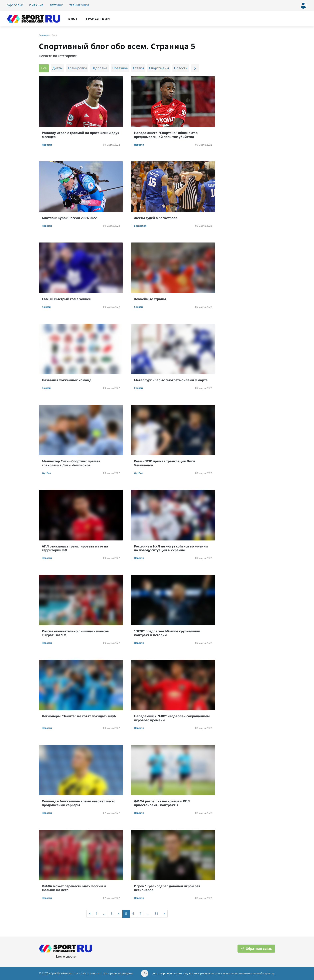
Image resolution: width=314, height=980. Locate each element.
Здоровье (15, 5)
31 (156, 914)
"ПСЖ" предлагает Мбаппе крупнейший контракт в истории (167, 633)
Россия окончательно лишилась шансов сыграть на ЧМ (75, 633)
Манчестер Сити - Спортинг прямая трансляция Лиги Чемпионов (71, 463)
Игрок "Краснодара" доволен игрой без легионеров (167, 888)
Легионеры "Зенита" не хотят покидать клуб (79, 716)
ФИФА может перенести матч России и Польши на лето (74, 888)
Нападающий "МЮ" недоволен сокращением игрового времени (172, 718)
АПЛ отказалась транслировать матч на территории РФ (75, 548)
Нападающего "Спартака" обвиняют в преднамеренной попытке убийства (166, 135)
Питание (36, 5)
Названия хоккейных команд (67, 380)
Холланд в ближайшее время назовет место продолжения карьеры (79, 803)
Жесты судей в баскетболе (156, 218)
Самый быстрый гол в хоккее (66, 299)
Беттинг (57, 5)
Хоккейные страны (150, 299)
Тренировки (79, 5)
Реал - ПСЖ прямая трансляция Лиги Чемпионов (165, 463)
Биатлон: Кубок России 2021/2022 (69, 218)
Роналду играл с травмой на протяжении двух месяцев (81, 135)
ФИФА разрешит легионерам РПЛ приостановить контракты (162, 803)
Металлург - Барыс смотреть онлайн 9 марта (171, 380)
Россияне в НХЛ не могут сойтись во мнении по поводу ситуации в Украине (171, 548)
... (104, 914)
